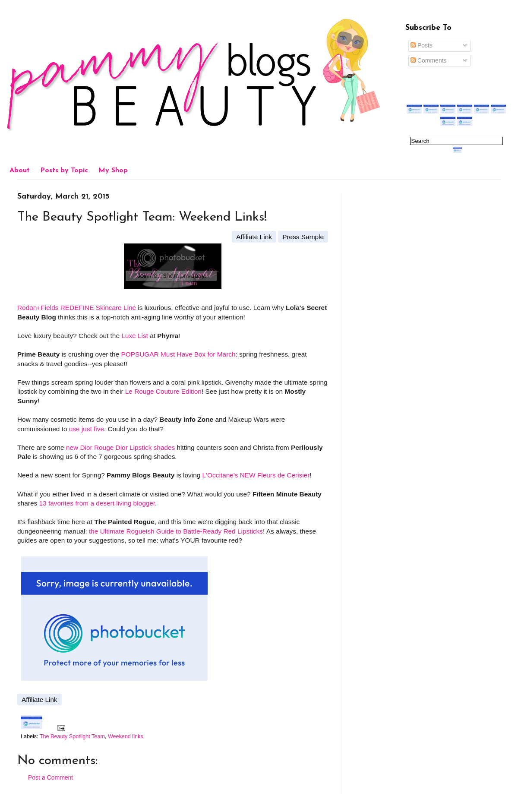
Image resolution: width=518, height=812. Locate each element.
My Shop (113, 171)
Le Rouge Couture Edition (163, 391)
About (20, 171)
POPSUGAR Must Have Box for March (178, 354)
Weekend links (126, 736)
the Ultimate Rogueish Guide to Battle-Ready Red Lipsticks (176, 531)
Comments (429, 60)
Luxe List (135, 336)
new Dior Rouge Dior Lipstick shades (120, 447)
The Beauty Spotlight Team (72, 736)
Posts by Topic (64, 171)
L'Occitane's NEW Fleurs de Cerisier (256, 475)
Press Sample (303, 237)
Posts (422, 45)
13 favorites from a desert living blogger (97, 503)
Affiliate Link (254, 237)
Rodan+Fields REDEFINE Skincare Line (77, 308)
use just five (87, 429)
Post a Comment (51, 777)
